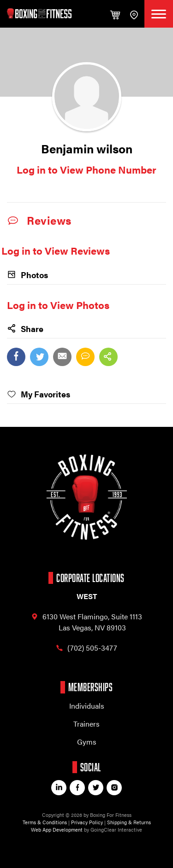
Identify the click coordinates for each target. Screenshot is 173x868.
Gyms (87, 742)
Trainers (86, 724)
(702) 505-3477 (86, 648)
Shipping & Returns (129, 822)
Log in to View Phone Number (86, 169)
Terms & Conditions (45, 822)
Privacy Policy (87, 822)
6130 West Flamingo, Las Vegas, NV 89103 (86, 622)
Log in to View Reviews (56, 250)
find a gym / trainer (134, 15)
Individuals (87, 706)
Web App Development (57, 830)
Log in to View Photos (58, 305)
